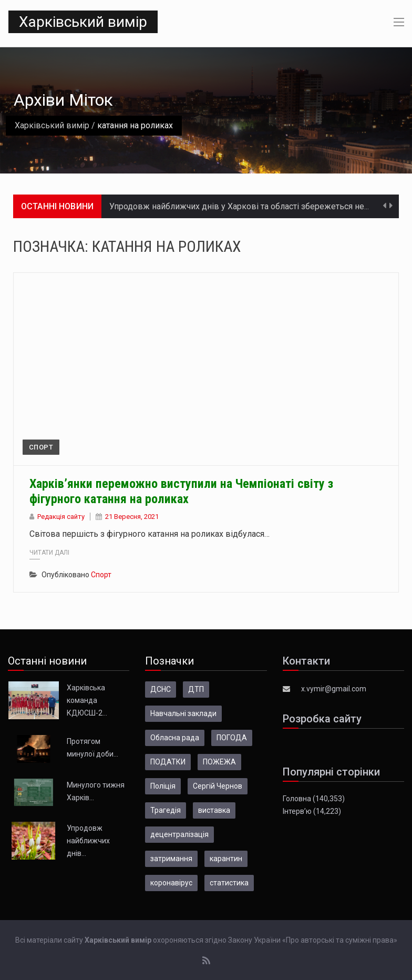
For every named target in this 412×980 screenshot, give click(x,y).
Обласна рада (175, 738)
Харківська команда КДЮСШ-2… (87, 700)
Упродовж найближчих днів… (88, 841)
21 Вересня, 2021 (132, 517)
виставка (214, 810)
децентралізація (179, 834)
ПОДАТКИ (168, 762)
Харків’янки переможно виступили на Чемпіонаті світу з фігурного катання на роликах (181, 491)
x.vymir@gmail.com (334, 689)
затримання (171, 859)
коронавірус (171, 883)
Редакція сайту (61, 517)
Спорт (41, 447)
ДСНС (161, 689)
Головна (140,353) (314, 799)
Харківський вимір (83, 22)
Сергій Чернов (218, 786)
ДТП (196, 689)
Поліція (163, 786)
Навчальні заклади (183, 713)
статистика (229, 883)
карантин (226, 859)
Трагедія (166, 810)
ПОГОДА (232, 738)
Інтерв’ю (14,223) (312, 811)
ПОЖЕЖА (219, 762)
